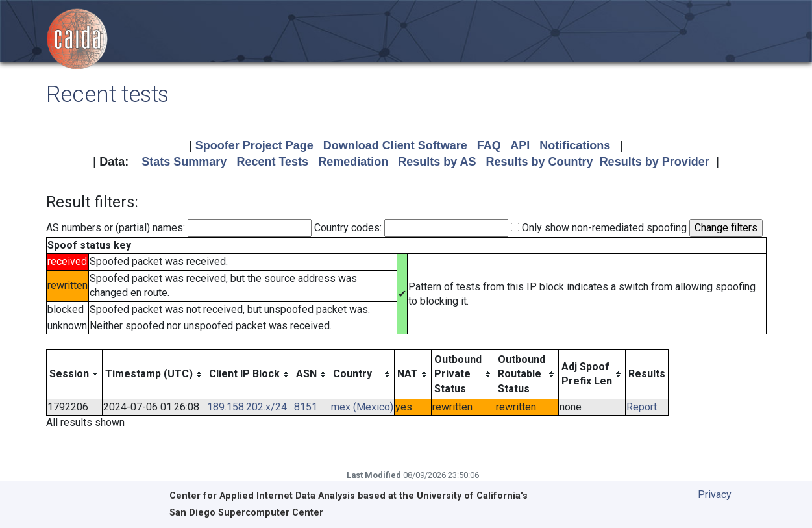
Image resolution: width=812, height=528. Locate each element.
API (520, 145)
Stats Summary (184, 162)
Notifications (575, 145)
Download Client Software (395, 145)
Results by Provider (655, 162)
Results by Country (540, 162)
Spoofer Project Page (254, 145)
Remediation (353, 162)
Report (642, 407)
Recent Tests (272, 162)
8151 (306, 407)
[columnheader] (74, 374)
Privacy (715, 495)
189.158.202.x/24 (247, 407)
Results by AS (437, 162)
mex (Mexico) (362, 407)
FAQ (489, 145)
